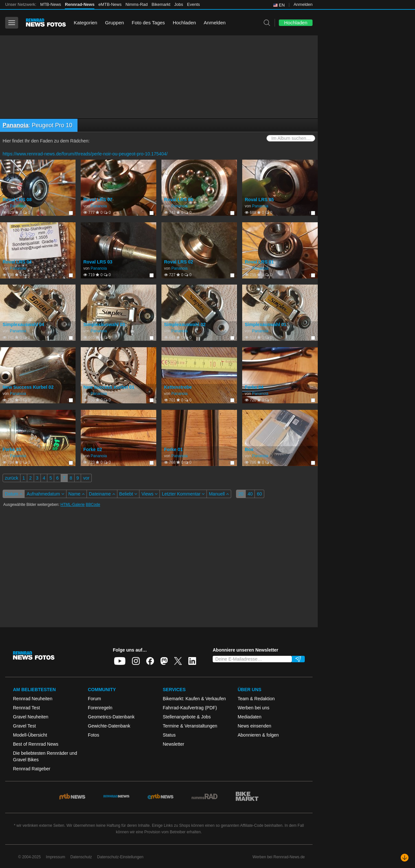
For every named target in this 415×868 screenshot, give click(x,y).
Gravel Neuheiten (31, 717)
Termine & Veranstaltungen (190, 726)
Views (149, 494)
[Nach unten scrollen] (405, 858)
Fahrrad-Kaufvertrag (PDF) (190, 708)
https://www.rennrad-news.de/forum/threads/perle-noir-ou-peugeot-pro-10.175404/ (85, 154)
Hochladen (184, 23)
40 (250, 494)
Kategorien (85, 23)
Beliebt (128, 494)
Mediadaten (249, 717)
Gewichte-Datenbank (109, 726)
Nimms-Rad (137, 4)
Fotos (94, 735)
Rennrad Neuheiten (33, 699)
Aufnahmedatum (45, 494)
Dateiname (102, 494)
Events (194, 4)
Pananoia (16, 125)
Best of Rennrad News (36, 744)
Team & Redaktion (256, 699)
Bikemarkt (161, 4)
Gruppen (114, 23)
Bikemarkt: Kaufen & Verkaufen (194, 699)
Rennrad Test (26, 708)
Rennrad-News (80, 4)
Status (169, 735)
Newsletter (173, 744)
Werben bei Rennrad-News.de (279, 857)
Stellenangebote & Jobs (187, 717)
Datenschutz (81, 857)
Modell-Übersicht (30, 735)
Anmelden (303, 4)
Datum (14, 494)
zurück (12, 478)
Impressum (56, 857)
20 (241, 494)
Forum (94, 699)
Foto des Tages (148, 23)
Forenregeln (100, 708)
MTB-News (51, 4)
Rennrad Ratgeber (32, 769)
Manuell (219, 494)
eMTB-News (110, 4)
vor (86, 478)
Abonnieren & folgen (258, 735)
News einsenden (255, 726)
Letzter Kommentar (183, 494)
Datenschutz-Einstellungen (120, 857)
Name (77, 494)
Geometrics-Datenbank (111, 717)
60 (259, 494)
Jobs (178, 4)
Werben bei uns (254, 708)
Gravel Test (24, 726)
